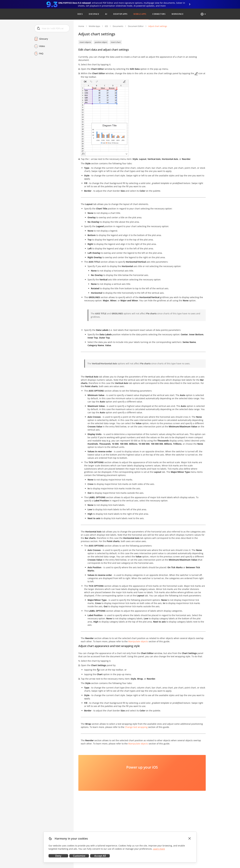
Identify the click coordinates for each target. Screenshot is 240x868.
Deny (58, 856)
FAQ (41, 53)
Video (42, 46)
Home (81, 26)
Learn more (159, 849)
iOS (106, 26)
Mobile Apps (94, 26)
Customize (79, 856)
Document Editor (136, 26)
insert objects (85, 42)
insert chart (116, 42)
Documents (118, 26)
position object (101, 42)
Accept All (100, 856)
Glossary (44, 39)
